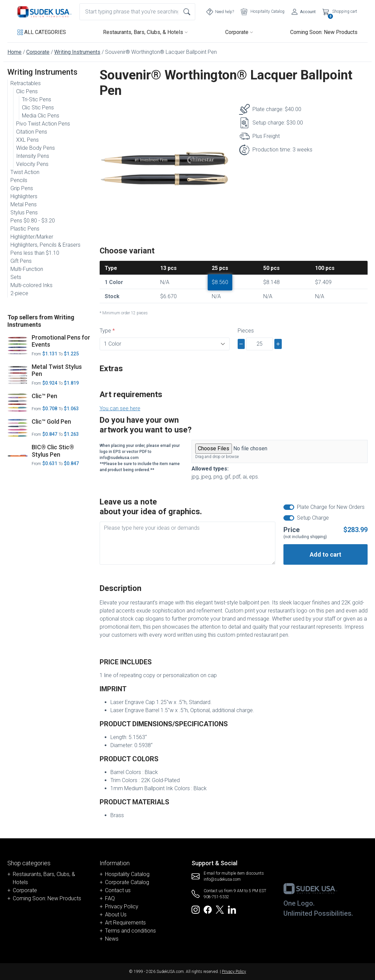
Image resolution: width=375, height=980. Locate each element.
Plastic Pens (25, 229)
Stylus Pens (24, 213)
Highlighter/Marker (32, 237)
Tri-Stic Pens (37, 99)
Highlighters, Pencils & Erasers (45, 245)
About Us (116, 915)
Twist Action (25, 172)
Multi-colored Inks (31, 285)
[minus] (241, 344)
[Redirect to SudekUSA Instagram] (196, 909)
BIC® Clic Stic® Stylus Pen (53, 451)
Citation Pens (32, 132)
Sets (16, 277)
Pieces (246, 331)
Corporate (239, 32)
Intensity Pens (33, 156)
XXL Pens (27, 140)
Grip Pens (22, 188)
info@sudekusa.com (222, 879)
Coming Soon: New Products (324, 32)
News (112, 939)
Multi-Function (27, 269)
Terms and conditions (130, 931)
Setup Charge (313, 518)
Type (105, 331)
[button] (42, 32)
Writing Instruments (77, 52)
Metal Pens (24, 204)
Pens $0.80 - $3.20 (33, 221)
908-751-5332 (216, 897)
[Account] (303, 12)
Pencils (19, 180)
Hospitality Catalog (127, 874)
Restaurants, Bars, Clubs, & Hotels (145, 32)
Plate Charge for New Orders (331, 507)
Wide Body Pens (36, 148)
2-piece (19, 293)
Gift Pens (21, 261)
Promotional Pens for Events (61, 341)
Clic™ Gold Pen (51, 422)
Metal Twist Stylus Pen (57, 370)
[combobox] (137, 12)
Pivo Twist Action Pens (43, 124)
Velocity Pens (32, 164)
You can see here (120, 408)
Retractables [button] (26, 83)
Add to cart (326, 554)
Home (14, 52)
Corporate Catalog (127, 882)
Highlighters (24, 196)
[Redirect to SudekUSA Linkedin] (232, 909)
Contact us (118, 890)
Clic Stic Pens (38, 108)
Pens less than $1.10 (35, 253)
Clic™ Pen (44, 396)
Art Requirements (125, 923)
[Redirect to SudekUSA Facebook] (208, 909)
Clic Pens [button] (27, 91)
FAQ (110, 898)
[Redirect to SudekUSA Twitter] (220, 909)
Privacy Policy (122, 906)
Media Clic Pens (41, 116)
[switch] (289, 507)
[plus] (278, 344)
